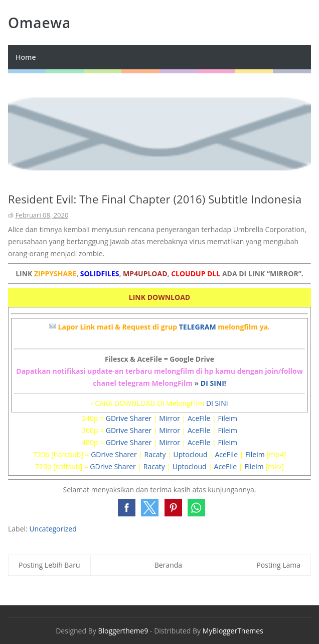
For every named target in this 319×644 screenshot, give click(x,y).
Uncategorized (53, 529)
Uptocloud (190, 454)
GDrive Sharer (129, 418)
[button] (127, 508)
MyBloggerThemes (233, 631)
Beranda (168, 565)
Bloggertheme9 (123, 631)
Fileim (227, 418)
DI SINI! (213, 383)
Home (26, 57)
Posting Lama (278, 565)
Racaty (155, 454)
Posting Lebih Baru (49, 565)
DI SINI (217, 403)
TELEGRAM (198, 327)
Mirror (170, 418)
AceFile (199, 418)
